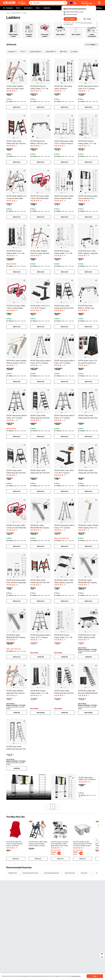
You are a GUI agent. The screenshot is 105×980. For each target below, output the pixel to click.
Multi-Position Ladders (13, 35)
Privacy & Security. (76, 976)
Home (8, 13)
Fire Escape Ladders (45, 35)
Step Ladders (60, 34)
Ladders (25, 13)
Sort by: (88, 44)
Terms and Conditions (86, 23)
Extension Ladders (29, 35)
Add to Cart (17, 107)
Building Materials (16, 13)
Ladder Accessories (92, 35)
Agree (95, 976)
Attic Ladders (76, 34)
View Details (41, 713)
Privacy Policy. (69, 24)
